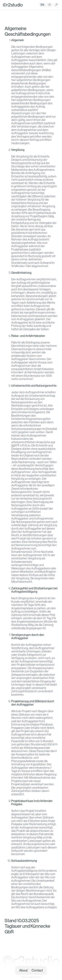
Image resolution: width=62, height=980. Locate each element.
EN (42, 5)
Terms (24, 977)
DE (50, 5)
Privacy (38, 977)
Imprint (31, 977)
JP (56, 5)
